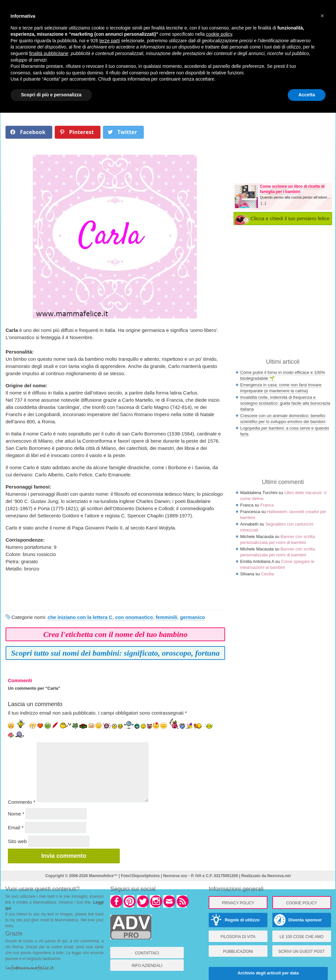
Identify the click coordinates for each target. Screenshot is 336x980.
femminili (166, 617)
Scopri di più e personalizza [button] (51, 95)
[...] (263, 203)
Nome (16, 814)
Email (16, 827)
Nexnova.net (279, 876)
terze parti (110, 41)
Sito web (17, 841)
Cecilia (268, 574)
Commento (21, 802)
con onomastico (134, 617)
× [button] (322, 16)
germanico (193, 617)
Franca (267, 505)
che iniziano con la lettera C (80, 617)
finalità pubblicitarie (49, 53)
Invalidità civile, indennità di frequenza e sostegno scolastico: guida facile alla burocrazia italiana (285, 403)
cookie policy (219, 34)
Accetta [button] (307, 95)
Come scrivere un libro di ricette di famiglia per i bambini (292, 189)
